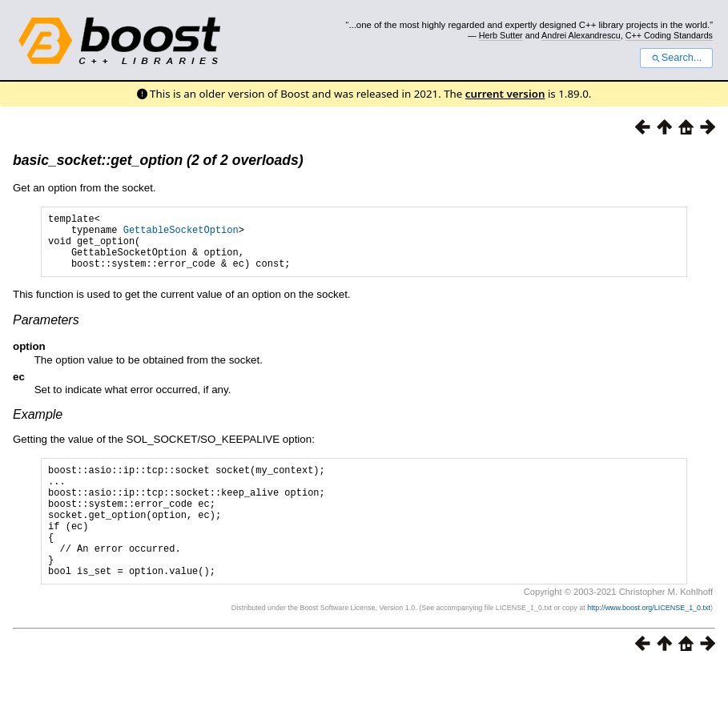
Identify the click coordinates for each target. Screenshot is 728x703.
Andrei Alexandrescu (581, 35)
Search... (676, 58)
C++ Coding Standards (669, 35)
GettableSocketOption (181, 234)
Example (38, 426)
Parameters (46, 332)
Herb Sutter (501, 35)
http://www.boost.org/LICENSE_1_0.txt (649, 644)
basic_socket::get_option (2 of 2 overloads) (158, 160)
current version (505, 94)
